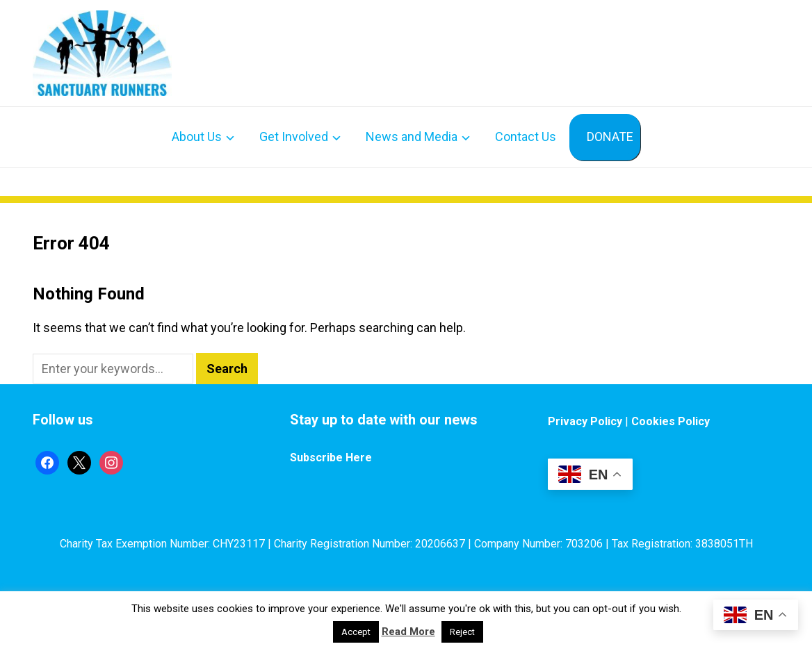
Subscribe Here (331, 458)
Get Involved (294, 137)
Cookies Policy (671, 421)
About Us (197, 137)
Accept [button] (356, 632)
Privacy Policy (585, 421)
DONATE (610, 137)
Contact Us (526, 137)
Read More (408, 632)
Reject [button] (462, 632)
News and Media (412, 137)
